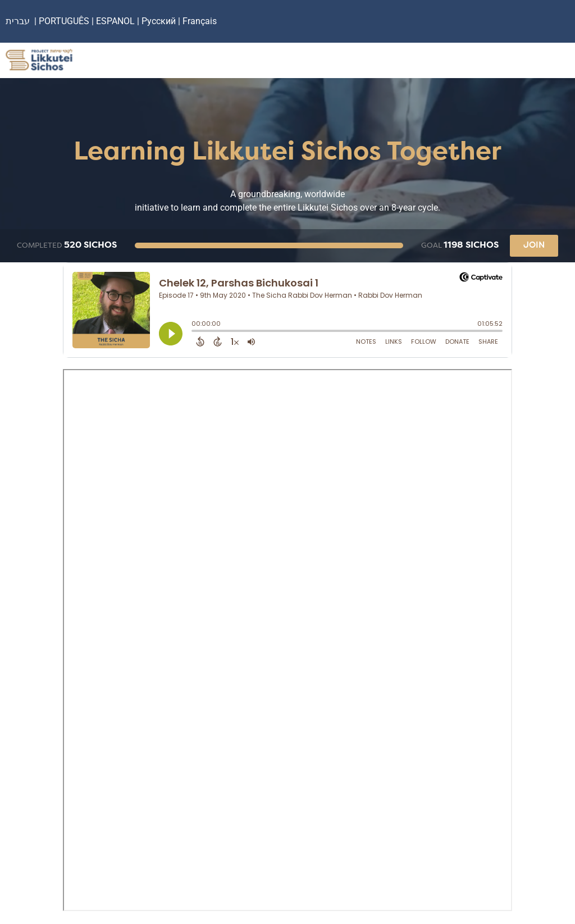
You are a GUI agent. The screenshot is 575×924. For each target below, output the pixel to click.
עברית (18, 21)
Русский (160, 21)
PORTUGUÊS (64, 21)
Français (200, 21)
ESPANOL (115, 21)
